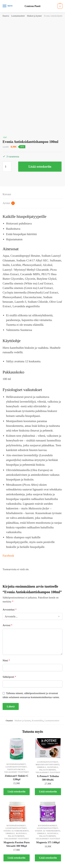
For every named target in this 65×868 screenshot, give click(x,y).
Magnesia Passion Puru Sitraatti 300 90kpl (17, 844)
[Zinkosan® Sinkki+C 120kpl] (17, 749)
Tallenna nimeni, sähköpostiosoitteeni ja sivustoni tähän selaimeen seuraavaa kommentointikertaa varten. (31, 695)
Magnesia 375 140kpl (48, 842)
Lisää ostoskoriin (40, 167)
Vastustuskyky (16, 769)
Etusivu (6, 16)
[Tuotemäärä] (7, 167)
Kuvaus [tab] (7, 194)
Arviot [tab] (9, 203)
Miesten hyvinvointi (48, 764)
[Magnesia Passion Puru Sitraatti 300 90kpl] (17, 812)
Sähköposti (9, 677)
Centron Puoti (32, 6)
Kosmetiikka (38, 720)
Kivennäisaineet (16, 764)
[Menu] (8, 6)
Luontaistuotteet (18, 16)
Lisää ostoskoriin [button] (16, 792)
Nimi (6, 660)
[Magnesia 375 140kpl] (48, 812)
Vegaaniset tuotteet (17, 772)
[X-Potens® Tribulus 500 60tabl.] (48, 748)
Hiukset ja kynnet (34, 16)
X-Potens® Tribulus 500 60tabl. (48, 778)
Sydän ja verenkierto (16, 831)
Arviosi (7, 625)
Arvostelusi (10, 610)
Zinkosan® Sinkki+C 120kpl (16, 778)
